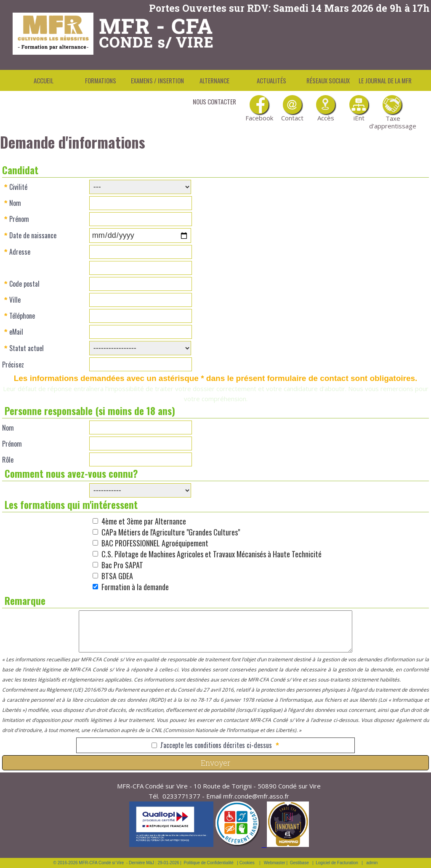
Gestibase (299, 863)
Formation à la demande (135, 587)
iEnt (359, 109)
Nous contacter (214, 101)
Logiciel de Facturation (337, 863)
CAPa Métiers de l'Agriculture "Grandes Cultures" (171, 532)
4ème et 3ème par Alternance (144, 521)
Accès (326, 109)
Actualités (271, 80)
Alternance (214, 80)
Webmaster (275, 863)
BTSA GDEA (117, 576)
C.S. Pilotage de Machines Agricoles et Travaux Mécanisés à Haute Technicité (212, 554)
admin (372, 863)
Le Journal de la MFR (385, 80)
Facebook (259, 109)
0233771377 (181, 796)
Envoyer (215, 763)
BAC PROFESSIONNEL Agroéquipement (155, 543)
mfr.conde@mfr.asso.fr (256, 796)
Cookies (247, 863)
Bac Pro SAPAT (122, 565)
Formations (101, 80)
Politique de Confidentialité (209, 863)
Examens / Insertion (157, 80)
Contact (292, 109)
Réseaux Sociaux (328, 80)
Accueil (44, 80)
